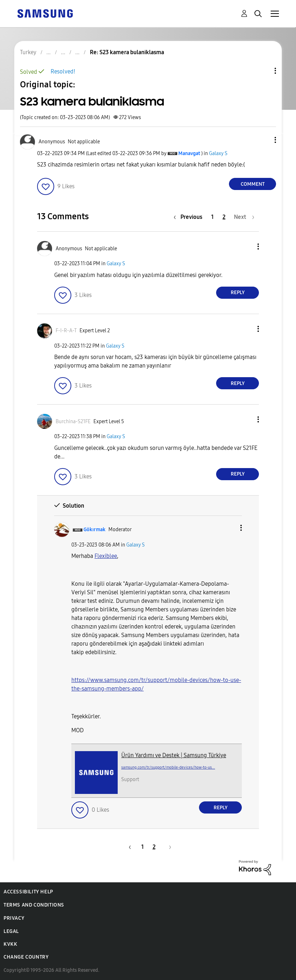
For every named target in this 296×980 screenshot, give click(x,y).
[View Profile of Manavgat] (189, 153)
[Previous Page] (190, 217)
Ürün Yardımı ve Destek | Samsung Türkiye (174, 755)
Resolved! (63, 71)
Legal (11, 931)
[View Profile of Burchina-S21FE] (73, 422)
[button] (264, 140)
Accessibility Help (28, 892)
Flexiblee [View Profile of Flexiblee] (106, 556)
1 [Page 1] (212, 217)
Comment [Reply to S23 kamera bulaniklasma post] (253, 184)
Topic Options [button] (263, 71)
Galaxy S (218, 153)
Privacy (14, 918)
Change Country (26, 957)
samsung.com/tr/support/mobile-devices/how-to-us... (168, 767)
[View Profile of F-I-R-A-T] (66, 331)
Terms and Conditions (34, 905)
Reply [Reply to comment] (238, 293)
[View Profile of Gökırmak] (95, 530)
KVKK (10, 944)
